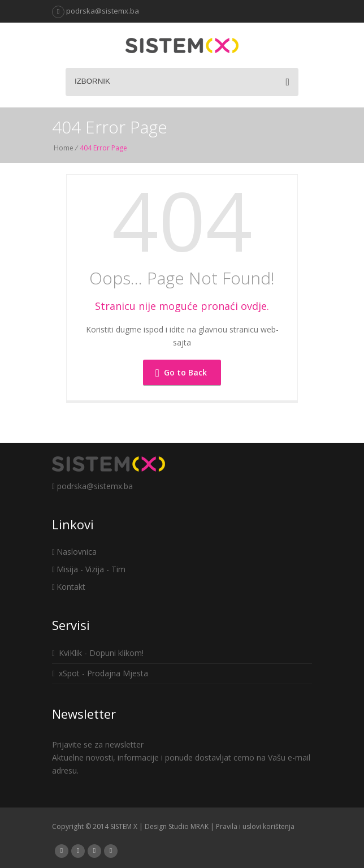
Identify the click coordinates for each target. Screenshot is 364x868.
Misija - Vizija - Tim (89, 569)
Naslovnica (74, 552)
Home (64, 148)
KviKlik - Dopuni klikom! (98, 653)
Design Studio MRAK (177, 826)
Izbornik (182, 82)
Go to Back (181, 372)
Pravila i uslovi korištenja (255, 826)
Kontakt (69, 587)
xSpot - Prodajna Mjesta (100, 673)
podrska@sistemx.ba (96, 11)
